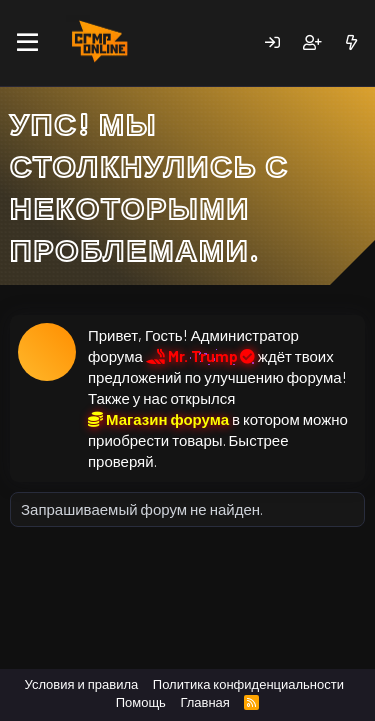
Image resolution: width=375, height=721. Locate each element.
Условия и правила (82, 684)
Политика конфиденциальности (248, 684)
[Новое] (351, 42)
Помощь (141, 702)
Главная (204, 702)
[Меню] (27, 43)
